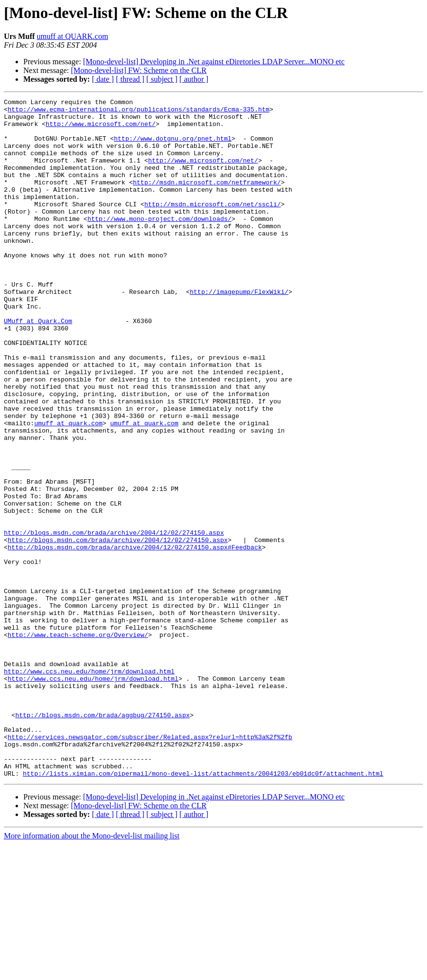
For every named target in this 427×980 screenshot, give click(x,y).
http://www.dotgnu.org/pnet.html (173, 147)
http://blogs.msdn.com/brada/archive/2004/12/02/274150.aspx (114, 620)
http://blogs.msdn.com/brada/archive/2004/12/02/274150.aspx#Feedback (135, 637)
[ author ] (194, 79)
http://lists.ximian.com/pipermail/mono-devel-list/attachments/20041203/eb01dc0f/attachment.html (203, 909)
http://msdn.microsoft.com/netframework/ (207, 200)
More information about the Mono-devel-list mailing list (92, 971)
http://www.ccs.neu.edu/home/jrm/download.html (89, 786)
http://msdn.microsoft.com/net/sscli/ (213, 226)
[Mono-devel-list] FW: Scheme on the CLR (139, 70)
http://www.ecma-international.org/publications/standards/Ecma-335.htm (139, 112)
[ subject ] (162, 79)
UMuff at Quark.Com (38, 366)
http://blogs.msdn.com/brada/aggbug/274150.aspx (102, 839)
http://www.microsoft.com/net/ (101, 129)
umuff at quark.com (68, 489)
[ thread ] (130, 79)
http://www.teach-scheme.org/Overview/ (78, 743)
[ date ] (103, 79)
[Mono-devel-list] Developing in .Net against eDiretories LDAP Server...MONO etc (214, 62)
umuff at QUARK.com (73, 36)
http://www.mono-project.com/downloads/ (160, 243)
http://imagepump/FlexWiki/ (239, 331)
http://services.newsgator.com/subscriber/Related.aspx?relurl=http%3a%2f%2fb (150, 865)
